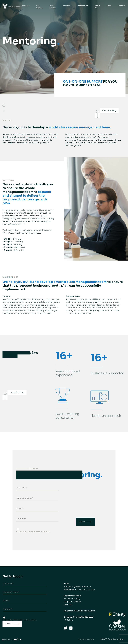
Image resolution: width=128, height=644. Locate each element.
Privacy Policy (86, 639)
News (109, 6)
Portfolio (67, 6)
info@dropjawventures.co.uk (77, 586)
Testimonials (82, 6)
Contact (122, 6)
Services (26, 6)
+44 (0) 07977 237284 (85, 589)
